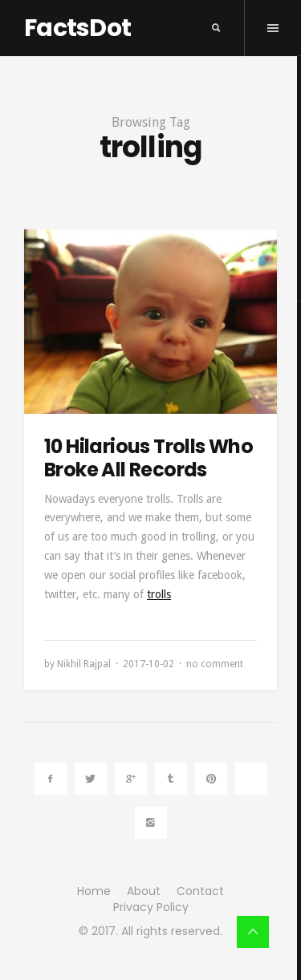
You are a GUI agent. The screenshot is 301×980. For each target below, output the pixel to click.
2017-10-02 (148, 664)
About (144, 891)
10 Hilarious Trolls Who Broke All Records (148, 458)
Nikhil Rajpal (84, 664)
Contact (200, 891)
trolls (159, 594)
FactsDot (77, 28)
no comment (215, 664)
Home (94, 891)
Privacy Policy (151, 907)
